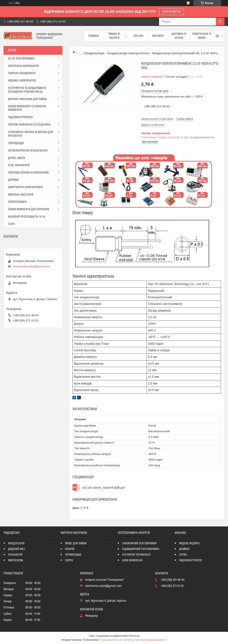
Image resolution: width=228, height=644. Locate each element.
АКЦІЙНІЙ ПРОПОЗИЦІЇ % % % (27, 217)
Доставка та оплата (179, 36)
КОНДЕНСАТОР (16, 543)
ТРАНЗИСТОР (15, 555)
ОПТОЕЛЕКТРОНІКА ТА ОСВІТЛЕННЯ (28, 151)
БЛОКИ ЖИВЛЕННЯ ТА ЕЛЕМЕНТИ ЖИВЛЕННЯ (27, 108)
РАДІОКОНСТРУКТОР (191, 560)
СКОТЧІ (69, 560)
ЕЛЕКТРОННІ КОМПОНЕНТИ (23, 66)
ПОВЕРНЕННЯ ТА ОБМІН (202, 36)
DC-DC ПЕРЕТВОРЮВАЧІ (21, 59)
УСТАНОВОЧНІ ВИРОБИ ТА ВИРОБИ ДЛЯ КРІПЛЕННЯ (31, 134)
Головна (93, 36)
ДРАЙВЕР (184, 549)
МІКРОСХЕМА (16, 560)
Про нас (139, 36)
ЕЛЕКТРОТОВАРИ (17, 202)
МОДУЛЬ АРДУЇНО (189, 543)
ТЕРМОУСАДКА (73, 555)
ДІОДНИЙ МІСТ (17, 549)
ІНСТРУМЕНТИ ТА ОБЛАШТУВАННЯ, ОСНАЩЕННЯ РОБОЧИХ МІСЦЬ (27, 90)
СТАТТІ (12, 224)
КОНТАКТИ (171, 12)
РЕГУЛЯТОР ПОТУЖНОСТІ (136, 555)
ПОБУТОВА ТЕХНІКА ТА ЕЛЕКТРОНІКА (28, 173)
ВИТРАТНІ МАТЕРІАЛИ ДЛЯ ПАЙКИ (27, 99)
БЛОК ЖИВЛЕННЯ (132, 560)
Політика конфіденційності (151, 640)
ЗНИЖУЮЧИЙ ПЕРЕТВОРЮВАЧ (140, 543)
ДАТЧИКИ (13, 180)
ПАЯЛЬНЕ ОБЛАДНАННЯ (22, 73)
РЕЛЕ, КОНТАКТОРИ (19, 165)
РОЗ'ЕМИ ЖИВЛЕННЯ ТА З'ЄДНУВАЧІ (29, 125)
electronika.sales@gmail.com (32, 266)
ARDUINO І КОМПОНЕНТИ (22, 81)
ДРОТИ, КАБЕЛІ (17, 158)
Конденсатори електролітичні (128, 53)
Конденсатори (94, 53)
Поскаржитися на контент (117, 640)
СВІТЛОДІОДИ (16, 143)
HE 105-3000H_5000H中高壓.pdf (103, 488)
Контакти (158, 36)
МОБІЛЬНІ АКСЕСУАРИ (21, 195)
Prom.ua (134, 636)
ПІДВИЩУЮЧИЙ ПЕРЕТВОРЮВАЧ (141, 549)
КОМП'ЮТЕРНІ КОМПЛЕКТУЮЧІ (26, 187)
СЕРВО (183, 555)
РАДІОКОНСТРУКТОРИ (20, 117)
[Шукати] (220, 22)
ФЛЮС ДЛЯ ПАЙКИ (76, 543)
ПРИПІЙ (70, 549)
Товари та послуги (114, 36)
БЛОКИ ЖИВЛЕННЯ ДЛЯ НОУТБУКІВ (29, 209)
